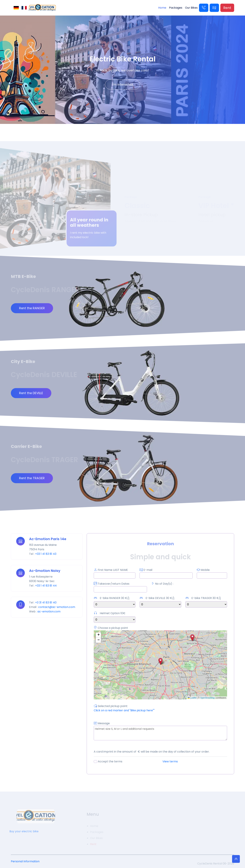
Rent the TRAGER (32, 478)
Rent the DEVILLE (31, 393)
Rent (227, 8)
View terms (170, 761)
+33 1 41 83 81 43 (46, 554)
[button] (160, 661)
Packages (176, 8)
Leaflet (192, 698)
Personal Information (25, 861)
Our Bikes (191, 8)
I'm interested (123, 84)
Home (162, 8)
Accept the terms (110, 761)
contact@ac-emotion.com (57, 607)
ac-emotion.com (49, 611)
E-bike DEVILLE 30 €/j (160, 598)
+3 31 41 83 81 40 (46, 603)
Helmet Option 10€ (113, 613)
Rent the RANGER (32, 308)
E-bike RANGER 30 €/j (114, 598)
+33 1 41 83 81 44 (46, 586)
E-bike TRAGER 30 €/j (206, 598)
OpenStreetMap (208, 698)
